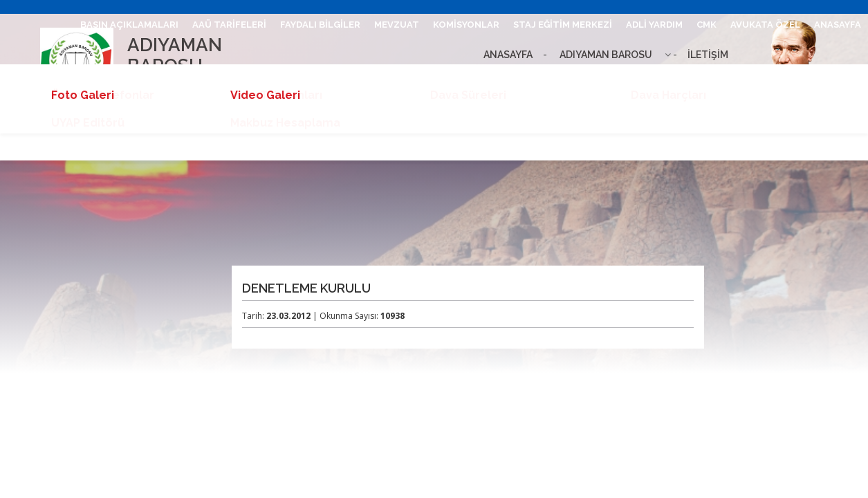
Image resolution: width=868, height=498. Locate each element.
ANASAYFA (838, 25)
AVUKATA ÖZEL (765, 25)
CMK (707, 25)
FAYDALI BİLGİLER (320, 25)
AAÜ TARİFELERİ (229, 25)
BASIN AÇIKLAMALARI (129, 25)
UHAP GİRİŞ (606, 78)
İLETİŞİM (546, 78)
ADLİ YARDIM (654, 25)
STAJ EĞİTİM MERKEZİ (563, 25)
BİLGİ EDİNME (757, 78)
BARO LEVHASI (679, 78)
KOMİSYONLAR (466, 25)
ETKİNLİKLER (831, 78)
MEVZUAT (397, 25)
